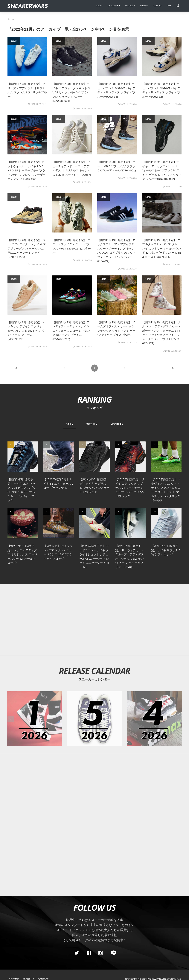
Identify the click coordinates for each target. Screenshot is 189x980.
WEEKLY (92, 424)
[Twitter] (77, 902)
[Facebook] (89, 902)
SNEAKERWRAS (152, 928)
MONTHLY (117, 424)
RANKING (94, 399)
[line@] (112, 902)
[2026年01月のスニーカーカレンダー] (35, 668)
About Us (28, 928)
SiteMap (14, 928)
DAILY (70, 424)
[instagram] (100, 902)
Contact (43, 928)
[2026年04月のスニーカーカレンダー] (154, 668)
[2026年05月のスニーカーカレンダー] (94, 668)
